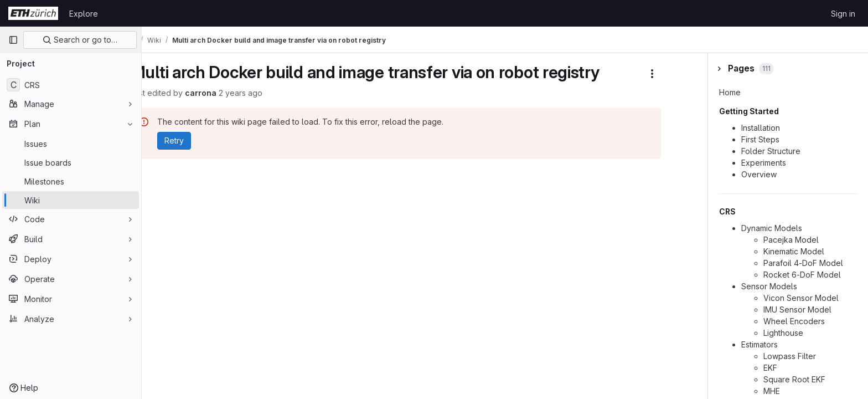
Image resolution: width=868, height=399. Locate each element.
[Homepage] (33, 13)
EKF (770, 368)
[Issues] (71, 144)
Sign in (843, 14)
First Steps (760, 139)
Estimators (759, 344)
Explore (84, 14)
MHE (772, 391)
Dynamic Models (772, 228)
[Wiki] (71, 200)
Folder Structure (771, 151)
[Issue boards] (71, 162)
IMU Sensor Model (797, 310)
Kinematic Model (794, 251)
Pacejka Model (791, 240)
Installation (761, 128)
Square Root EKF (794, 379)
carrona (229, 93)
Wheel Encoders (794, 321)
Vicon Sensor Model (801, 298)
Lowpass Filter (790, 356)
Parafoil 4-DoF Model (803, 263)
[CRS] (71, 85)
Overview (759, 174)
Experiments (764, 163)
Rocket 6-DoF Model (802, 275)
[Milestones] (71, 181)
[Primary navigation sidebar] (13, 40)
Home (730, 92)
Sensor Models (769, 286)
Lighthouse (783, 333)
